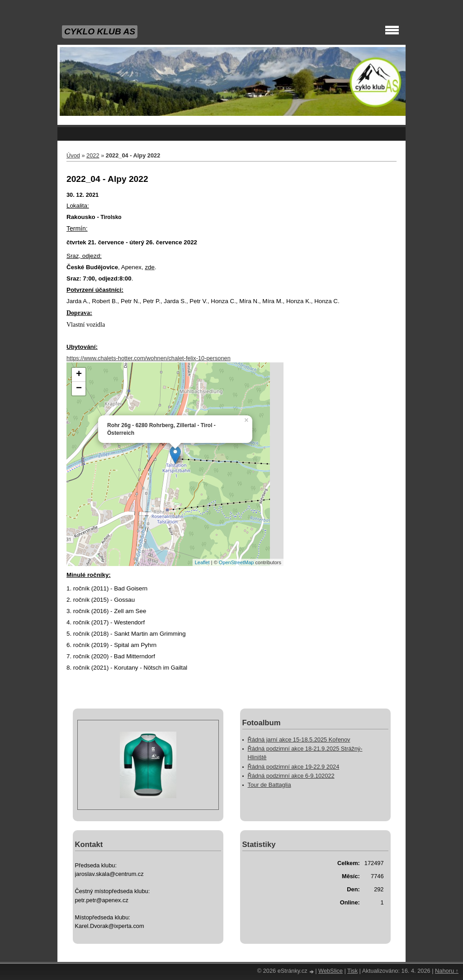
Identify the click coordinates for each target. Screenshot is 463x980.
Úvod (73, 155)
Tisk (352, 971)
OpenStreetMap (236, 562)
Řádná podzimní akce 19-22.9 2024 (294, 767)
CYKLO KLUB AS (100, 31)
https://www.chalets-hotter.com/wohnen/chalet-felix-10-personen (149, 358)
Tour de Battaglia (269, 785)
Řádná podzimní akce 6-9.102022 (291, 776)
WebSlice (331, 971)
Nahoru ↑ (447, 971)
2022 (93, 155)
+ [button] (79, 375)
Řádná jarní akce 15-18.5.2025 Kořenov (299, 740)
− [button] (79, 389)
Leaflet (202, 562)
